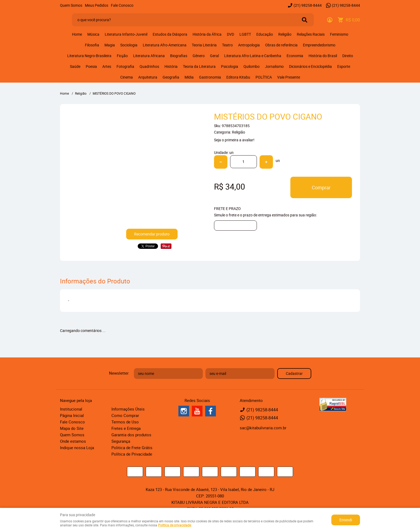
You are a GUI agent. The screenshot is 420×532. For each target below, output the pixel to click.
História (171, 66)
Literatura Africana (149, 56)
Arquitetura (148, 77)
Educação (265, 34)
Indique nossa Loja (77, 448)
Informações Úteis (128, 409)
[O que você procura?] (305, 20)
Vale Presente (289, 77)
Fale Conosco (122, 5)
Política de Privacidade (132, 454)
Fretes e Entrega (126, 428)
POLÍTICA (264, 77)
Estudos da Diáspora (170, 34)
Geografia (171, 77)
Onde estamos (73, 441)
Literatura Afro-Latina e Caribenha (253, 56)
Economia (295, 56)
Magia (110, 45)
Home (77, 34)
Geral (214, 56)
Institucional (71, 409)
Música (93, 34)
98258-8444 (308, 5)
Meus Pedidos (97, 5)
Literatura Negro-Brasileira (89, 56)
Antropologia (249, 45)
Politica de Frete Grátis (132, 448)
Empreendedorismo (319, 45)
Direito (348, 56)
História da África (207, 34)
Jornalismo (274, 66)
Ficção (122, 56)
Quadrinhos (149, 66)
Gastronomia (210, 77)
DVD (230, 34)
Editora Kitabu (238, 77)
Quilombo (252, 66)
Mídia (189, 77)
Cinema (127, 77)
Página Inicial (72, 415)
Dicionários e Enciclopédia (310, 66)
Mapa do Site (72, 428)
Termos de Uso (125, 422)
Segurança (121, 441)
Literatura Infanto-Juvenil (126, 34)
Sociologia (129, 45)
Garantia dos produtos (131, 435)
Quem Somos (71, 5)
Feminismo (339, 34)
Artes (107, 66)
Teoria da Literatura (199, 66)
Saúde (75, 66)
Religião (285, 34)
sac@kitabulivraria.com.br (263, 428)
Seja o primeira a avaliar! (234, 140)
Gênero (199, 56)
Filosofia (92, 45)
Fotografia (125, 66)
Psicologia (230, 66)
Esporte (344, 66)
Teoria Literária (204, 45)
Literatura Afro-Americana (165, 45)
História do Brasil (323, 56)
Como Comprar (125, 415)
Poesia (91, 66)
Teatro (227, 45)
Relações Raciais (311, 34)
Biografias (179, 56)
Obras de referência (281, 45)
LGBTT (245, 34)
